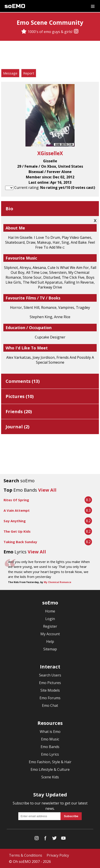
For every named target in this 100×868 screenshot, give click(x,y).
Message (10, 73)
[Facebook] (46, 839)
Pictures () (20, 396)
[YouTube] (63, 839)
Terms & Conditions (26, 855)
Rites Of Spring (16, 500)
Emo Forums (50, 698)
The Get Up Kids (17, 531)
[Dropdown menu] (93, 6)
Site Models (50, 690)
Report (29, 73)
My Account (50, 634)
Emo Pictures (50, 683)
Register (50, 626)
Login (50, 619)
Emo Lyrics (50, 754)
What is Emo (50, 732)
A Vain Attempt (17, 510)
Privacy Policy (58, 855)
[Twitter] (54, 839)
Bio (9, 209)
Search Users (50, 675)
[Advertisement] (50, 56)
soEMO (15, 6)
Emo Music (50, 739)
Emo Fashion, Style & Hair (50, 762)
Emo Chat (50, 705)
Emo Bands (50, 747)
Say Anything (15, 521)
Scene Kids (50, 777)
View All (47, 490)
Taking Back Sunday (20, 542)
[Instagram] (76, 32)
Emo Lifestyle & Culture (50, 769)
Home (50, 611)
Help (50, 641)
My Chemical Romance (57, 582)
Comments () (23, 381)
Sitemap (50, 649)
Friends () (19, 411)
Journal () (18, 427)
